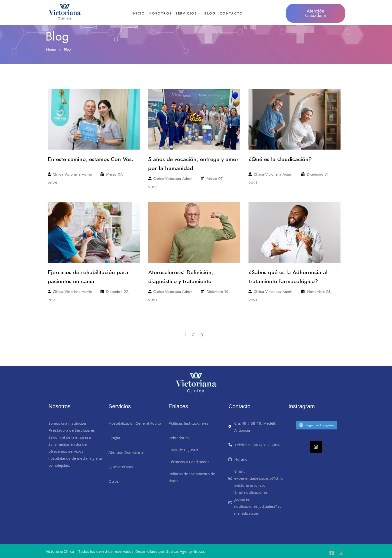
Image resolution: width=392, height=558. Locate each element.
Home (51, 50)
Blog (218, 13)
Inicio (131, 13)
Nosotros (158, 13)
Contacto (244, 13)
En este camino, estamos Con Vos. (90, 159)
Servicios (189, 13)
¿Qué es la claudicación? (280, 159)
